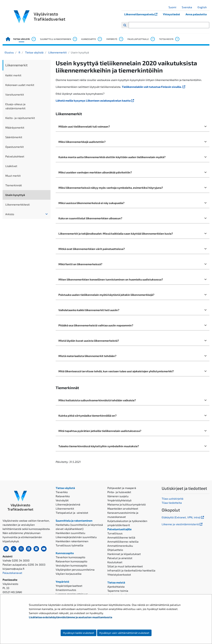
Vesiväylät (62, 500)
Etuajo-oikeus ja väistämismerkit (15, 106)
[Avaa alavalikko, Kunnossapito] (100, 39)
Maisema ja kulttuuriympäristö (127, 504)
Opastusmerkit (15, 147)
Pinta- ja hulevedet (119, 492)
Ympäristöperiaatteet (69, 586)
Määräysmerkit (15, 127)
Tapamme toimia (118, 591)
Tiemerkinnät (14, 185)
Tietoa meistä (166, 39)
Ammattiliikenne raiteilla (123, 541)
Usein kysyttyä (15, 195)
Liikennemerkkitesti (18, 204)
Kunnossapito (89, 39)
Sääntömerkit (14, 137)
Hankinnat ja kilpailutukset (124, 554)
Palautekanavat (12, 573)
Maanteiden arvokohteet (123, 508)
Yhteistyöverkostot (119, 574)
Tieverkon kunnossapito (70, 557)
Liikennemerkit (57, 52)
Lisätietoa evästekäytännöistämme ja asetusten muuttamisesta (71, 617)
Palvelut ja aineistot (120, 558)
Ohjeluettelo (115, 550)
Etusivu (9, 52)
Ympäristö (112, 39)
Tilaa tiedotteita (172, 503)
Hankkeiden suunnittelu (70, 533)
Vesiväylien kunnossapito (71, 565)
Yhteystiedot (171, 14)
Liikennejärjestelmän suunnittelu (76, 537)
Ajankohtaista (116, 587)
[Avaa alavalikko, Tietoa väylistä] (34, 39)
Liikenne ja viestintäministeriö (182, 524)
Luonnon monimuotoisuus (72, 594)
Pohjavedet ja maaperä (122, 488)
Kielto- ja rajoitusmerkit (20, 118)
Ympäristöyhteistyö (119, 500)
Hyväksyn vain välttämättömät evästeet (124, 633)
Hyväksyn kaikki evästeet (79, 633)
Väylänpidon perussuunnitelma (75, 569)
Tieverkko (62, 492)
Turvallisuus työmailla (69, 545)
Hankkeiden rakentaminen (72, 541)
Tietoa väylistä (21, 39)
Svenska (188, 7)
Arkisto (10, 214)
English (203, 7)
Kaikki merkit (13, 75)
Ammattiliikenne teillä (121, 537)
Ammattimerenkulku (120, 546)
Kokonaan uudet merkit (20, 85)
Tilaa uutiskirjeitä (172, 499)
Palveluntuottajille (138, 39)
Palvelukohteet (15, 156)
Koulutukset (115, 562)
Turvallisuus (115, 533)
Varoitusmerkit (15, 94)
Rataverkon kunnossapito (71, 561)
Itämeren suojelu (118, 496)
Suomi (174, 7)
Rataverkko (63, 496)
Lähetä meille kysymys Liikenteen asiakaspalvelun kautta (95, 100)
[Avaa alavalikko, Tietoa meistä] (177, 39)
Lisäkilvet (11, 166)
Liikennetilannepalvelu (142, 14)
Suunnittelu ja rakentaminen (55, 39)
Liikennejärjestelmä (68, 504)
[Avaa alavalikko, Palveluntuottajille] (153, 39)
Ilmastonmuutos (66, 590)
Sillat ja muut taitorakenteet (125, 566)
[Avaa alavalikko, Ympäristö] (121, 39)
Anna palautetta (196, 14)
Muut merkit (13, 176)
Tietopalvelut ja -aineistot (72, 513)
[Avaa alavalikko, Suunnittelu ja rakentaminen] (75, 39)
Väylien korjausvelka (69, 574)
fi (19, 52)
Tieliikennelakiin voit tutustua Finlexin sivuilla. (154, 87)
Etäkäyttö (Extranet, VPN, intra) (183, 517)
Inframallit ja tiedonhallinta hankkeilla (131, 570)
